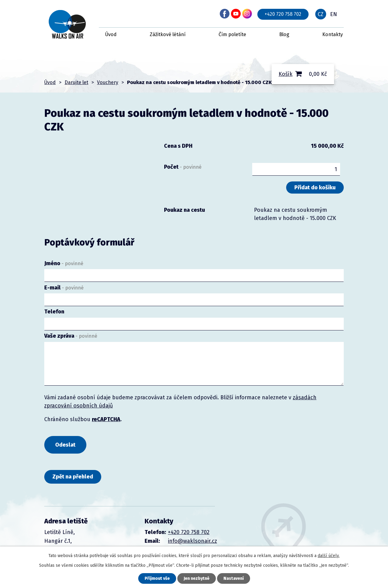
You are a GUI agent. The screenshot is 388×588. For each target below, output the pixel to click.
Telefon (54, 312)
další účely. (329, 556)
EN (334, 14)
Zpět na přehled (73, 477)
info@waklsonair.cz (192, 541)
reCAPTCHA (106, 419)
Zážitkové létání (168, 34)
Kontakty (333, 34)
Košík (286, 74)
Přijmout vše (157, 578)
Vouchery (108, 82)
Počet (183, 167)
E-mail (64, 288)
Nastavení (234, 578)
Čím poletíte (232, 34)
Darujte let (76, 82)
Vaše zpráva (71, 336)
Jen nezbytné (197, 578)
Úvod (111, 34)
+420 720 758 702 (283, 14)
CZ (321, 14)
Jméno (64, 263)
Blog (284, 34)
